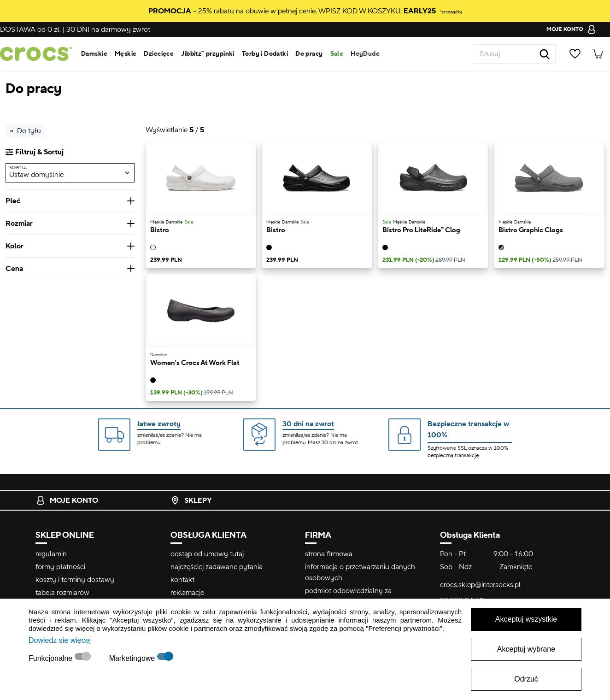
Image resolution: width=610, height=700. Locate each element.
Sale (337, 54)
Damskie (94, 54)
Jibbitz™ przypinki (208, 54)
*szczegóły (451, 12)
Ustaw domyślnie (36, 175)
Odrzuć (526, 679)
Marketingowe (133, 658)
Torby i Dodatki (265, 54)
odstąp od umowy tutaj (207, 554)
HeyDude (365, 54)
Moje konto (67, 500)
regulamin (51, 554)
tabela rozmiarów (62, 593)
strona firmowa (329, 554)
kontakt (182, 580)
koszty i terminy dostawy (75, 580)
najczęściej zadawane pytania (217, 567)
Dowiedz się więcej (60, 640)
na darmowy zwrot (108, 29)
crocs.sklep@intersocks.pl (480, 585)
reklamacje (187, 593)
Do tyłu (26, 131)
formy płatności (60, 567)
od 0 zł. (30, 29)
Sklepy (191, 500)
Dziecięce (159, 54)
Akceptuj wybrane (526, 649)
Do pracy (309, 54)
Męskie (126, 54)
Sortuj (18, 168)
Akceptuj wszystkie (526, 619)
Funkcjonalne (52, 658)
